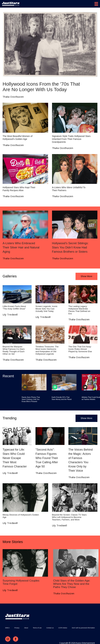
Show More (86, 276)
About (26, 628)
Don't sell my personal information (83, 628)
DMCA (7, 628)
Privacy (17, 628)
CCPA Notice (63, 628)
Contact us (50, 628)
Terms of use (37, 628)
